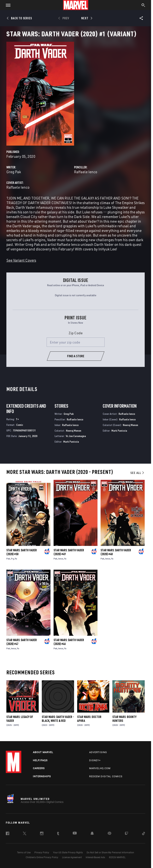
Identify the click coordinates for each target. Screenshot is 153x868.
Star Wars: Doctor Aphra (89, 719)
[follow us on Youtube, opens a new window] (75, 833)
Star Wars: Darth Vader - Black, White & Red (58, 719)
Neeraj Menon (74, 431)
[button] (7, 5)
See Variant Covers (21, 260)
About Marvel (43, 752)
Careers (39, 768)
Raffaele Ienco (86, 172)
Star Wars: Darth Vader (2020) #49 (69, 552)
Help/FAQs (40, 760)
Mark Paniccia (71, 442)
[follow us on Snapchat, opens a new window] (92, 834)
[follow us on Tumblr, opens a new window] (58, 834)
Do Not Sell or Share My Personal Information (110, 853)
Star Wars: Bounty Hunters (124, 719)
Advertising (98, 752)
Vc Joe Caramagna (76, 436)
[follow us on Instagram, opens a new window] (42, 834)
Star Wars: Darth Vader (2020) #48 (116, 552)
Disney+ (95, 760)
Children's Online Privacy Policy (42, 857)
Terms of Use (24, 853)
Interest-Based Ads (95, 857)
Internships (42, 776)
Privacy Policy (42, 853)
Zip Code (76, 333)
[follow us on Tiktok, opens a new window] (144, 834)
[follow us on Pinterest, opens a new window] (109, 834)
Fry (12, 559)
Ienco (61, 559)
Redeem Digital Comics (106, 776)
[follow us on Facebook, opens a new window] (8, 834)
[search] (143, 6)
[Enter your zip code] (76, 342)
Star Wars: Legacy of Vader (20, 719)
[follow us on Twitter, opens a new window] (25, 834)
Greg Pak (14, 172)
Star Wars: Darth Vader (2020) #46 (69, 642)
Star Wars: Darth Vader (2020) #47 (22, 642)
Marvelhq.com (100, 768)
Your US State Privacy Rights (68, 853)
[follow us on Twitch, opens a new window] (127, 834)
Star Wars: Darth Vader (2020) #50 (22, 552)
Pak (8, 559)
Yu (16, 559)
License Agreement (72, 857)
